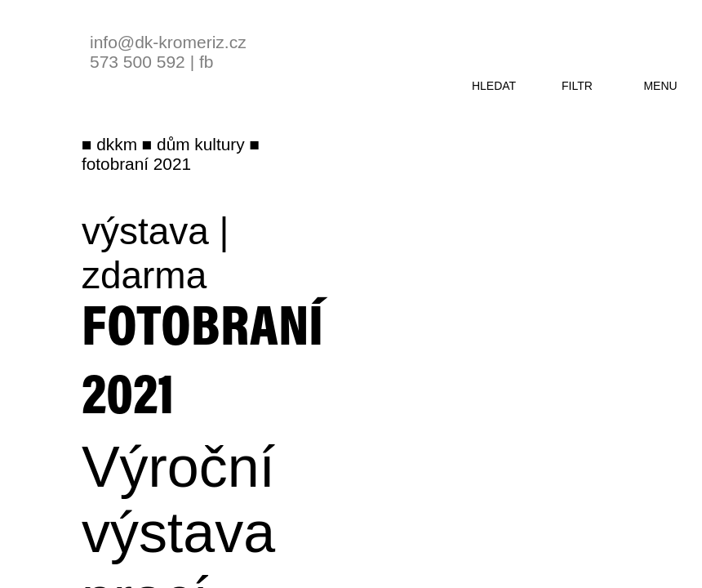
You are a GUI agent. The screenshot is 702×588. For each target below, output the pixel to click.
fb (207, 62)
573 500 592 (138, 62)
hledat (494, 86)
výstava (145, 231)
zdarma (144, 275)
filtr (577, 86)
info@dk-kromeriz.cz (168, 42)
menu (660, 86)
